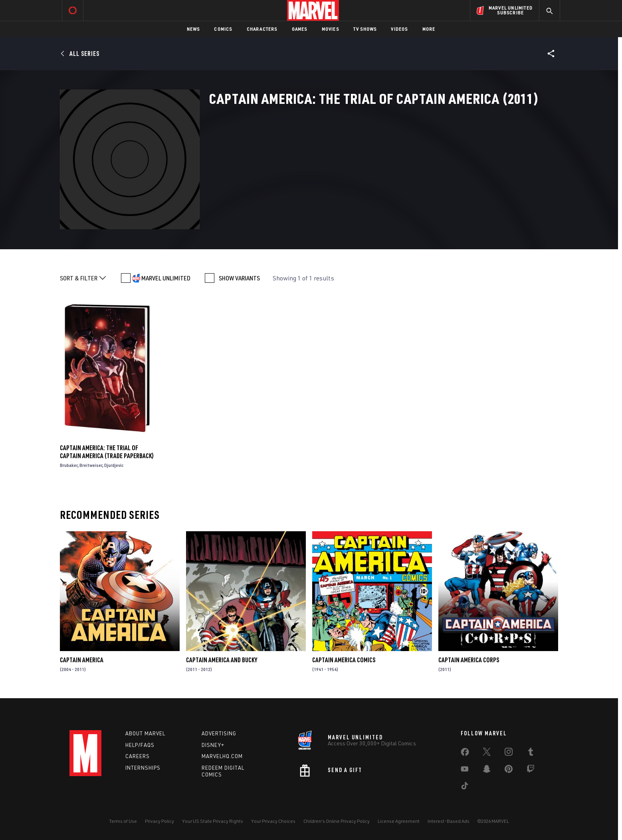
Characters (262, 29)
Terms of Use (123, 821)
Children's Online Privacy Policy (337, 821)
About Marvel (145, 733)
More (429, 29)
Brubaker (69, 465)
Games (300, 29)
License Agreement (399, 821)
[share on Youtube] (465, 770)
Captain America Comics (344, 660)
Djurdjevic (114, 465)
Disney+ (213, 745)
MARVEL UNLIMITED (166, 278)
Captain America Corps (469, 660)
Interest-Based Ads (449, 821)
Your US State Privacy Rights (213, 821)
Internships (143, 768)
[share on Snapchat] (487, 770)
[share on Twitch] (531, 770)
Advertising (219, 733)
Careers (138, 756)
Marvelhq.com (222, 756)
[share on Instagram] (509, 753)
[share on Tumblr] (531, 753)
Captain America (82, 660)
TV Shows (365, 29)
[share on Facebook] (465, 754)
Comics (223, 29)
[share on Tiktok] (465, 787)
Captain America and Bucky (222, 660)
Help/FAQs (140, 745)
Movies (330, 29)
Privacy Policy (159, 821)
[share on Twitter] (487, 753)
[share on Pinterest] (509, 770)
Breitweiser (91, 465)
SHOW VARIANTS (239, 278)
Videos (399, 29)
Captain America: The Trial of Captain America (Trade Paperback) (107, 452)
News (193, 29)
